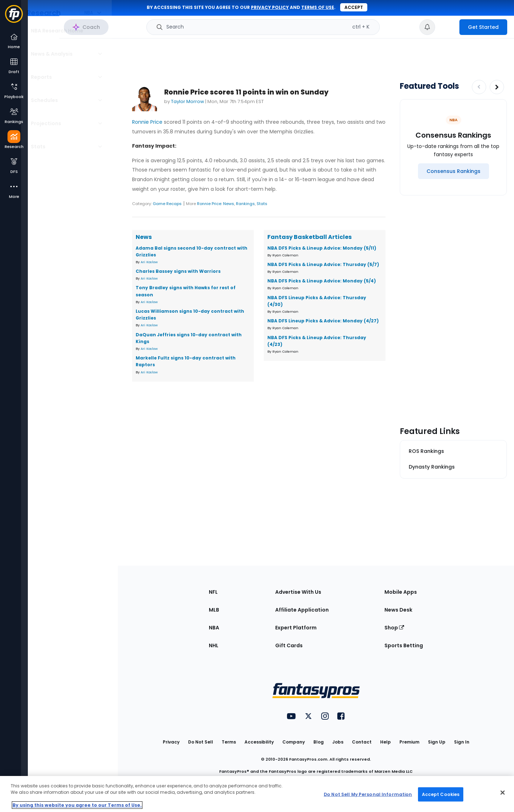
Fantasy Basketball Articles (309, 237)
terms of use (318, 7)
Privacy (171, 742)
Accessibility (259, 742)
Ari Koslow (149, 262)
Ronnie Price (147, 122)
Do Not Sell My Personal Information (368, 794)
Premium (409, 742)
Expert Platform (296, 628)
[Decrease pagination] (479, 87)
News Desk (398, 610)
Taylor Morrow (188, 101)
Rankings (245, 204)
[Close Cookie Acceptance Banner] (503, 793)
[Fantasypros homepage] (14, 17)
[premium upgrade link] (447, 27)
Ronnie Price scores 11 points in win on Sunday (246, 92)
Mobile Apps (401, 592)
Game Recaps (167, 204)
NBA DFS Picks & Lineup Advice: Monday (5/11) (322, 248)
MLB (214, 610)
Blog (319, 742)
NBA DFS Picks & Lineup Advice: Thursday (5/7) (323, 264)
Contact (362, 742)
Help (385, 742)
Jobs (338, 742)
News (229, 204)
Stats (262, 204)
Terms (229, 742)
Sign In (462, 742)
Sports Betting (404, 645)
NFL (213, 592)
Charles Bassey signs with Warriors (178, 271)
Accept (354, 7)
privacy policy (270, 7)
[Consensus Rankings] (453, 171)
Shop (394, 628)
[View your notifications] (427, 27)
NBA (214, 628)
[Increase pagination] (497, 87)
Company (294, 742)
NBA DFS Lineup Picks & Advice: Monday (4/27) (323, 321)
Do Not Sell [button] (201, 742)
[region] (257, 794)
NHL (214, 645)
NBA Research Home (64, 31)
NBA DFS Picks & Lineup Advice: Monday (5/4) (322, 281)
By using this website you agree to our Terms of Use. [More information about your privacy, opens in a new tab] (77, 805)
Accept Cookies (441, 794)
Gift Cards (289, 645)
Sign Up (437, 742)
